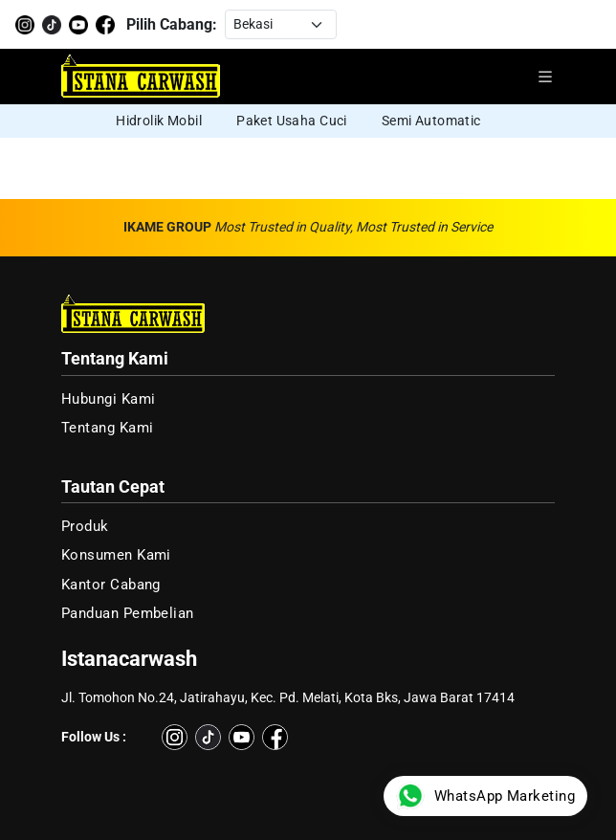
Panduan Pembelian (128, 613)
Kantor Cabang (111, 585)
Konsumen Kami (116, 555)
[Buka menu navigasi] (545, 77)
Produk (85, 526)
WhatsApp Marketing (485, 796)
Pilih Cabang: (172, 24)
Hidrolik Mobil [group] (159, 121)
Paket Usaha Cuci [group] (292, 121)
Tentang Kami (107, 428)
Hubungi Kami (108, 399)
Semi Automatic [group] (431, 121)
